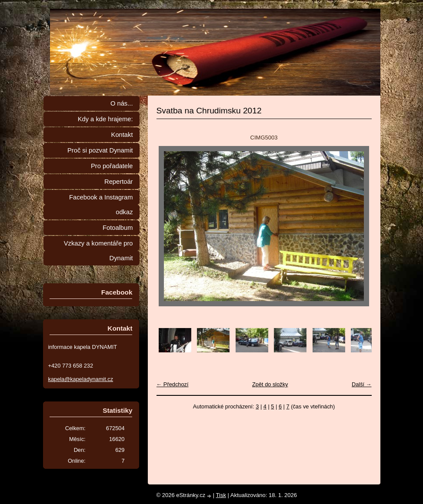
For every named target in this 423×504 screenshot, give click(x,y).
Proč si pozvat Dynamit (100, 150)
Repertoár (118, 182)
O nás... (122, 103)
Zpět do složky (270, 384)
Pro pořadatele (112, 166)
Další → (362, 384)
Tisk (221, 495)
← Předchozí (173, 384)
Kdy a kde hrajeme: (105, 119)
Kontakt (122, 135)
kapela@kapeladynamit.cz (81, 379)
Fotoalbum (118, 228)
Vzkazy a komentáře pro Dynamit (98, 251)
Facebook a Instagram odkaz (101, 205)
